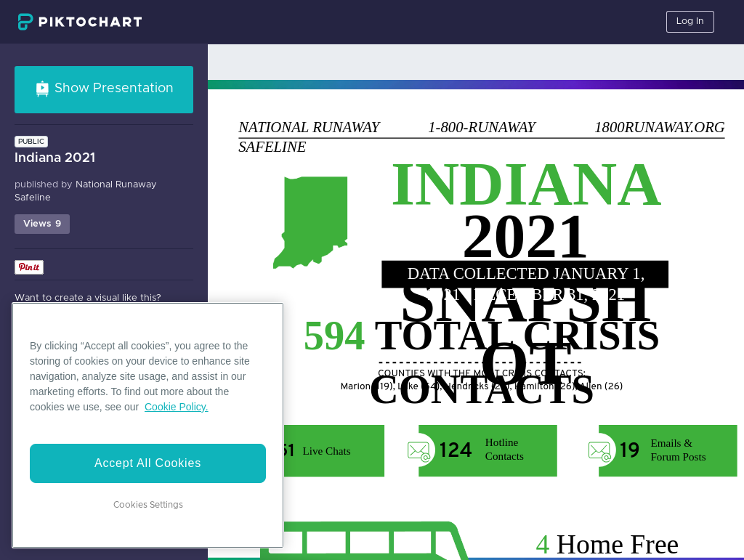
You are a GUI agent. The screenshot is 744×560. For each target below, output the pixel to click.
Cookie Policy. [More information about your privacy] (177, 407)
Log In (690, 21)
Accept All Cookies (148, 463)
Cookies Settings (148, 505)
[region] (148, 425)
